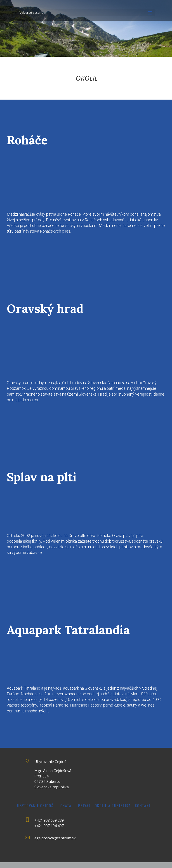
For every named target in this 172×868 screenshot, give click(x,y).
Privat (84, 806)
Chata (66, 806)
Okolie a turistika (113, 806)
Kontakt (143, 806)
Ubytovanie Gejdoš (35, 806)
